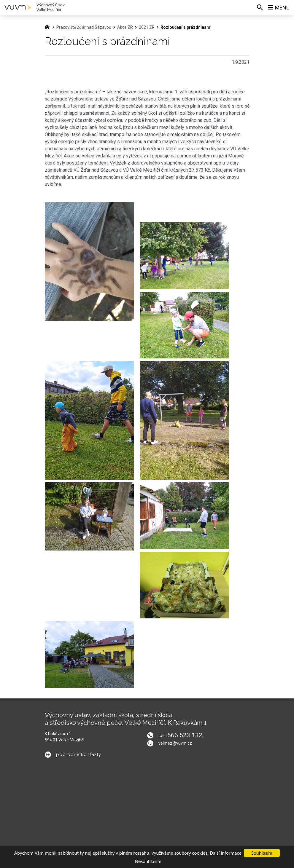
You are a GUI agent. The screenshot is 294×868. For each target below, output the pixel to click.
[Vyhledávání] (260, 7)
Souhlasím (262, 853)
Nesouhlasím (148, 861)
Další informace (226, 853)
